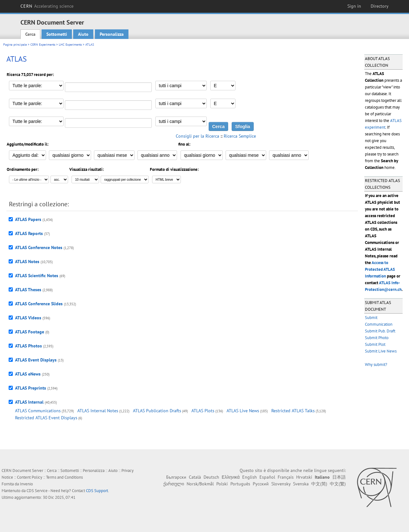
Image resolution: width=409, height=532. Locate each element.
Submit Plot (375, 344)
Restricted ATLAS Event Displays (46, 418)
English (250, 477)
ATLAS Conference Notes (39, 247)
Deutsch (211, 477)
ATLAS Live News (243, 411)
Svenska (301, 484)
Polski (222, 484)
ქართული (174, 484)
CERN (47, 6)
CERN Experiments (43, 45)
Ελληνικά (231, 477)
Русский (261, 484)
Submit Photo (377, 338)
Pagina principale (15, 45)
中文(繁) (338, 484)
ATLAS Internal (29, 402)
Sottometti (57, 34)
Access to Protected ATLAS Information (380, 269)
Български (176, 477)
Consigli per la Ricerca (197, 136)
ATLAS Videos (28, 318)
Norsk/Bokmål (200, 484)
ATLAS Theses (28, 290)
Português (240, 484)
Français (286, 477)
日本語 (339, 477)
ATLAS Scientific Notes (37, 276)
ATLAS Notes (27, 262)
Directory (380, 6)
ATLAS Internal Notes (98, 411)
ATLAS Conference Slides (39, 304)
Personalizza (112, 34)
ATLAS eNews (28, 374)
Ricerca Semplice (240, 136)
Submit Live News (381, 351)
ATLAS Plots (203, 411)
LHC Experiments (70, 45)
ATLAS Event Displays (36, 360)
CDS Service (37, 491)
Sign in (354, 6)
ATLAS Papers (28, 219)
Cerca (30, 34)
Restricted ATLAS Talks (293, 411)
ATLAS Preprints (31, 388)
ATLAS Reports (29, 233)
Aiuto (83, 34)
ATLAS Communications (38, 411)
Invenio (26, 484)
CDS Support (97, 491)
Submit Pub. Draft (380, 331)
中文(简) (319, 484)
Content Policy (30, 477)
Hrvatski (304, 477)
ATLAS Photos (28, 346)
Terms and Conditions (64, 477)
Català (195, 477)
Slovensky (281, 484)
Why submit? (376, 365)
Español (267, 477)
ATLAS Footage (30, 332)
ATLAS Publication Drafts (157, 411)
